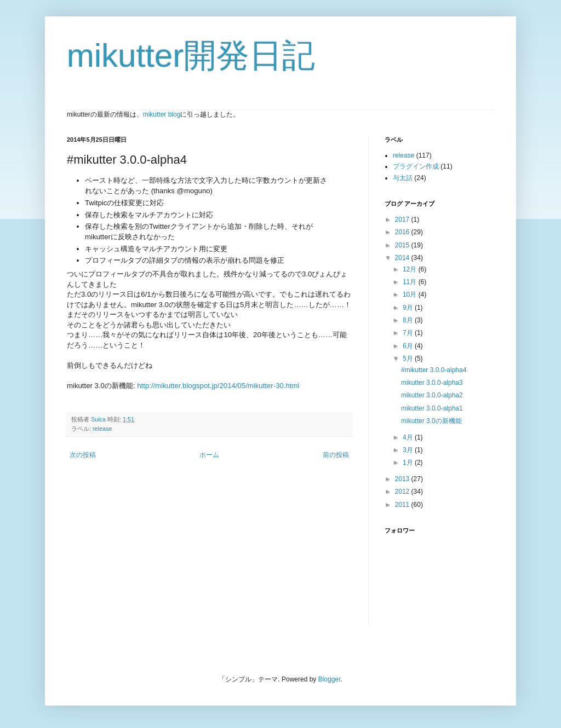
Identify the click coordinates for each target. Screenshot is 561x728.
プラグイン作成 (416, 166)
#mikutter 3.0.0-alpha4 (434, 370)
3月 (409, 450)
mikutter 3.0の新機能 (431, 421)
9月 (409, 308)
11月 (411, 282)
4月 (409, 437)
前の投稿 (336, 455)
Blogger (330, 679)
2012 (403, 492)
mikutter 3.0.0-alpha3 (432, 383)
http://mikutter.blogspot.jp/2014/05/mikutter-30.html (218, 386)
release (102, 429)
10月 (411, 294)
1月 (409, 463)
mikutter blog (162, 114)
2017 (403, 219)
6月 (409, 346)
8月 (409, 320)
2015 (403, 245)
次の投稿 (83, 455)
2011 (403, 505)
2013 (403, 479)
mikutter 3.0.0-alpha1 (432, 408)
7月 (409, 333)
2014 (403, 258)
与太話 (403, 178)
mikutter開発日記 (191, 56)
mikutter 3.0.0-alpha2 (432, 395)
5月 (409, 359)
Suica (99, 419)
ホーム (209, 455)
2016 (403, 232)
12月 (411, 269)
